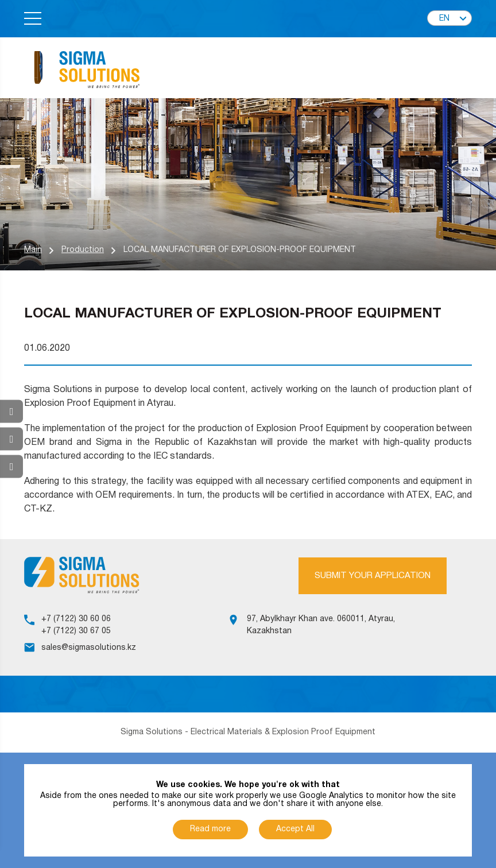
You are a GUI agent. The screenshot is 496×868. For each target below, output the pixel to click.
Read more (210, 829)
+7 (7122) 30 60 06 (76, 619)
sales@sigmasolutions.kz (89, 648)
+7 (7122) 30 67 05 (76, 631)
